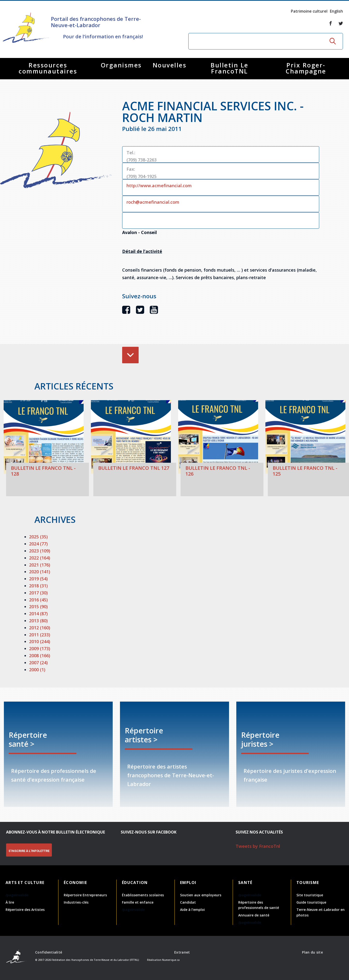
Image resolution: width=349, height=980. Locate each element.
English (336, 11)
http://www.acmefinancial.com (159, 186)
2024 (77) (38, 544)
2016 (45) (38, 600)
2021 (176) (40, 565)
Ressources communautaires (48, 68)
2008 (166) (40, 656)
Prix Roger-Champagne (306, 68)
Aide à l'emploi (192, 910)
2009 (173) (40, 648)
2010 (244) (40, 641)
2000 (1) (37, 670)
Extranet (182, 952)
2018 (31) (38, 586)
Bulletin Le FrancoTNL (230, 68)
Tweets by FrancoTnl (258, 846)
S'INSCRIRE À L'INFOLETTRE (29, 851)
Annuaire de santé (254, 915)
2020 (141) (40, 572)
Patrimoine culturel (309, 11)
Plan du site (312, 952)
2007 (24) (38, 663)
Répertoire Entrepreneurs (85, 895)
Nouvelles (170, 65)
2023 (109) (40, 551)
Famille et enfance (138, 902)
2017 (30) (38, 593)
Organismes (121, 65)
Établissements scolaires (143, 895)
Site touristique (310, 895)
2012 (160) (40, 628)
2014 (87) (38, 614)
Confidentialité (49, 952)
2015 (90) (38, 607)
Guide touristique (311, 902)
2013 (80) (38, 621)
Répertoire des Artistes (25, 910)
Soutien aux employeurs (201, 895)
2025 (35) (38, 537)
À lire (10, 902)
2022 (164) (40, 558)
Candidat (188, 902)
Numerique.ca (171, 960)
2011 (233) (40, 635)
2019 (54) (38, 579)
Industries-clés (76, 902)
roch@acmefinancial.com (153, 202)
